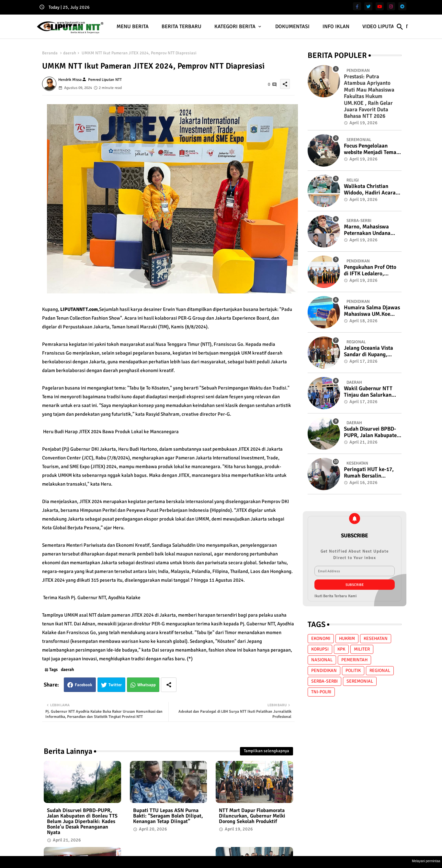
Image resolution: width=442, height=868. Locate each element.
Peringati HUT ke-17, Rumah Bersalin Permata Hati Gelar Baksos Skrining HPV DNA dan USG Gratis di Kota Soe (371, 473)
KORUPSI (320, 649)
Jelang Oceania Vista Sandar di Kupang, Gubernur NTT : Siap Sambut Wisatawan (368, 352)
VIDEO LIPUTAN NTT (385, 27)
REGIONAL (380, 670)
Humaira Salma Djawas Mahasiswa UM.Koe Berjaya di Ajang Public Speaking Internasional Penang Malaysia (372, 311)
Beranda (50, 53)
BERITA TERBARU (181, 27)
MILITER (362, 649)
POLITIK (353, 670)
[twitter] (368, 6)
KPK (341, 649)
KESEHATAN (376, 638)
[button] (400, 27)
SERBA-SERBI (324, 681)
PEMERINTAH (354, 660)
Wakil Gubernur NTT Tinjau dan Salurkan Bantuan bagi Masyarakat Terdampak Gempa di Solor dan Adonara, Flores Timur (372, 392)
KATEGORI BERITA (235, 27)
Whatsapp (147, 685)
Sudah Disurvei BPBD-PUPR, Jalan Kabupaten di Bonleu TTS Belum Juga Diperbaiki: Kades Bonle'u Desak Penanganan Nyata (82, 822)
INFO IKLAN (336, 27)
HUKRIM (347, 638)
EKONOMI (321, 638)
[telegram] (402, 6)
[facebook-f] (357, 6)
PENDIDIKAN (324, 670)
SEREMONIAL (360, 681)
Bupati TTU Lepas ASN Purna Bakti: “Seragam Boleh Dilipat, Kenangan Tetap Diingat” (168, 816)
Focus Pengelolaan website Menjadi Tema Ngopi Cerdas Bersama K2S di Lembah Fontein (371, 149)
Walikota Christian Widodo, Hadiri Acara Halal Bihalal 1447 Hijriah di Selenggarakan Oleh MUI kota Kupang (370, 190)
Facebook (84, 685)
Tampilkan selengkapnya (266, 751)
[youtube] (380, 6)
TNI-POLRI (321, 692)
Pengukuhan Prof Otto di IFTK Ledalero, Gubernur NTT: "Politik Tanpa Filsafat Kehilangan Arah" (371, 271)
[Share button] (169, 685)
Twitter (115, 685)
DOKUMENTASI (292, 27)
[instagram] (391, 6)
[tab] (133, 27)
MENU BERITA (133, 27)
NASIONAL (322, 660)
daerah (70, 53)
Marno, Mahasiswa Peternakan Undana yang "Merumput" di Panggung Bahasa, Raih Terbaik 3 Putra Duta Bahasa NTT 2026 (372, 230)
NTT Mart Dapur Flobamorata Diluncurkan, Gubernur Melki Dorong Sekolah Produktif (252, 816)
